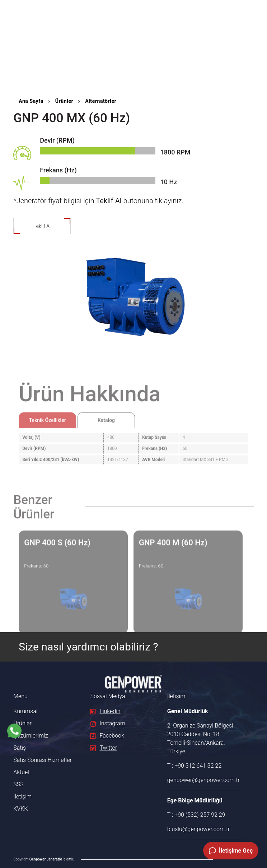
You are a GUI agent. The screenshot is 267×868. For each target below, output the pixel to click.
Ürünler (64, 101)
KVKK (20, 809)
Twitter (104, 748)
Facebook (107, 736)
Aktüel (21, 772)
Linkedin (105, 711)
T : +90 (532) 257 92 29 (196, 815)
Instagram (108, 723)
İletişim (22, 797)
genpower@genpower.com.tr (202, 780)
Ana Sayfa (31, 101)
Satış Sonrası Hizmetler (43, 760)
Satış (20, 748)
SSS (18, 784)
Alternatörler (101, 101)
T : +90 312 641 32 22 (195, 766)
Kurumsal (25, 711)
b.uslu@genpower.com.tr (199, 829)
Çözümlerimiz (31, 736)
